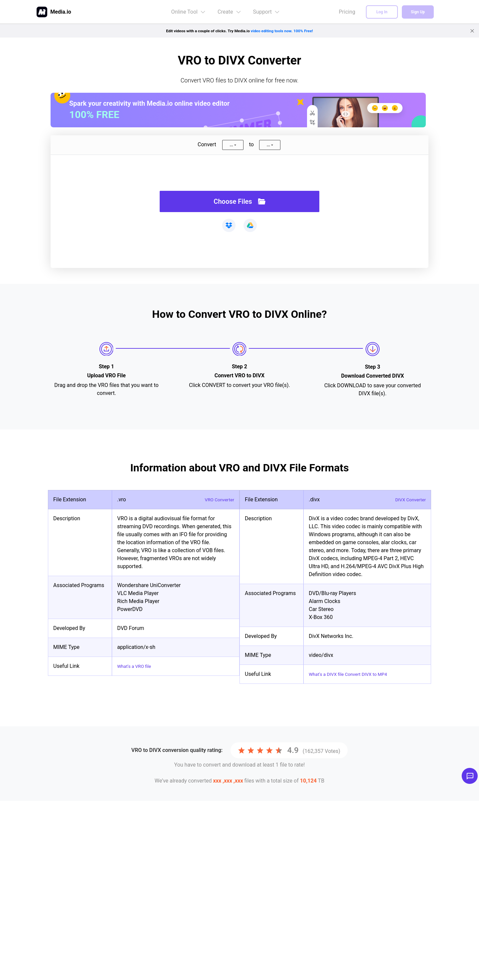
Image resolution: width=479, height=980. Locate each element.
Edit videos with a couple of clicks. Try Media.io (240, 31)
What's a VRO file (137, 666)
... (231, 145)
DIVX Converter (408, 499)
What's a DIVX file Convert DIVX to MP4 (355, 674)
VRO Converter (217, 499)
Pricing (347, 12)
